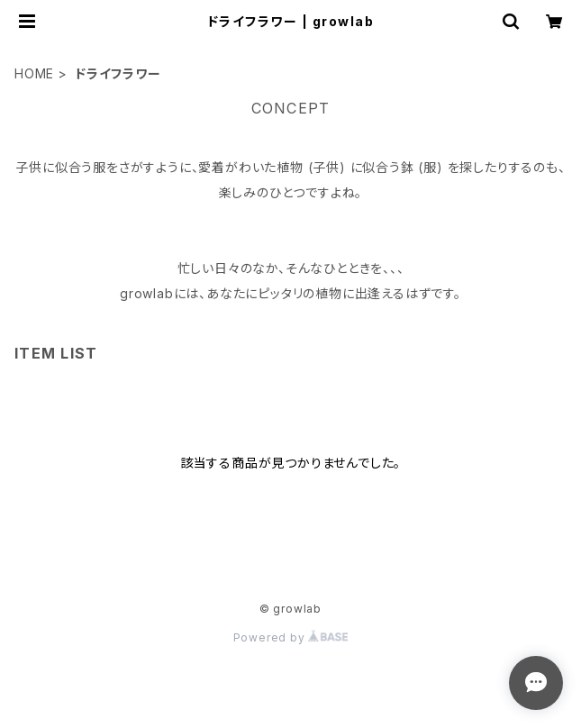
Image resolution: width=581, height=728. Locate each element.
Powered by (291, 637)
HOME (34, 73)
